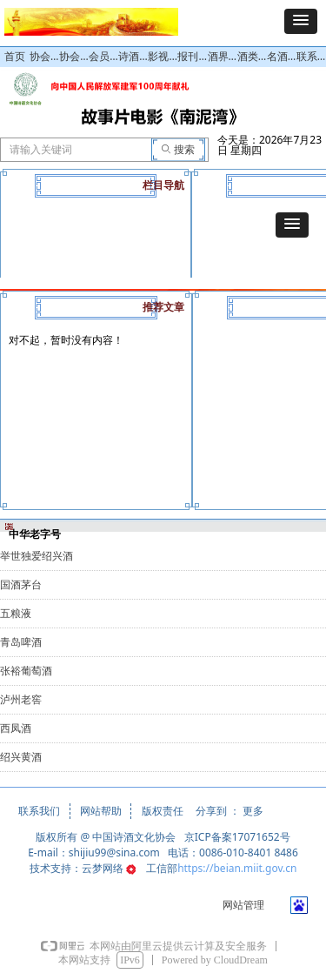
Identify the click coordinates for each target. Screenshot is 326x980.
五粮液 (16, 614)
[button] (301, 21)
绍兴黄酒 (21, 757)
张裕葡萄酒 (26, 671)
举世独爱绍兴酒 (37, 556)
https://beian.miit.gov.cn (237, 868)
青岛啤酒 (21, 642)
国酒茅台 (21, 585)
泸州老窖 (21, 700)
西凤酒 (16, 728)
